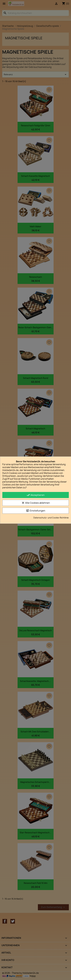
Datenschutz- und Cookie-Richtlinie (51, 518)
